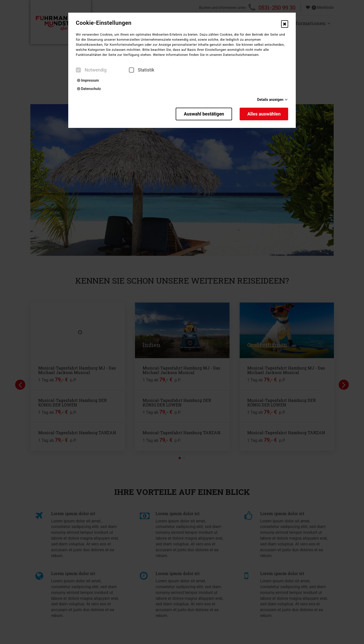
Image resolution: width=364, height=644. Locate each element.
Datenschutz (89, 89)
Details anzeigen (270, 100)
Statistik (142, 70)
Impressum (88, 80)
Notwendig (91, 70)
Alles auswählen (264, 114)
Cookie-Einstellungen (104, 23)
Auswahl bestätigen (204, 114)
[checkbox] (78, 70)
